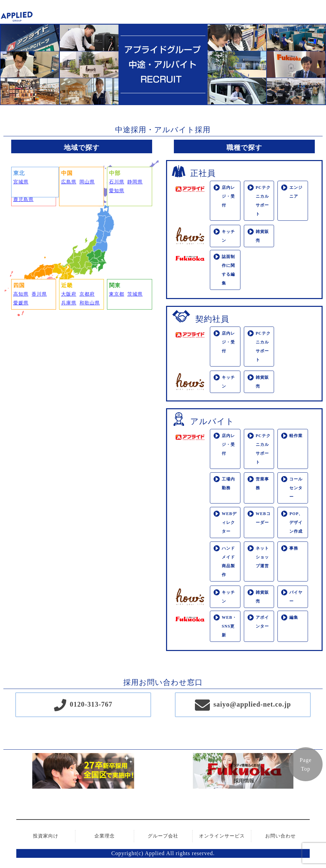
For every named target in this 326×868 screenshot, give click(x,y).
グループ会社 (163, 836)
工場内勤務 (228, 484)
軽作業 (296, 436)
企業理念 (105, 836)
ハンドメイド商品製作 (228, 561)
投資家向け (46, 836)
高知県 (21, 294)
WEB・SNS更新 (229, 626)
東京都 (117, 294)
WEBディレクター (229, 522)
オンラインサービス (222, 836)
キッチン (228, 236)
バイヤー (296, 597)
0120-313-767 (91, 704)
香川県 (39, 294)
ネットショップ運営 (262, 557)
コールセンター (296, 488)
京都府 (87, 294)
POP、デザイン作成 (296, 522)
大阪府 (69, 294)
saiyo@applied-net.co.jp (252, 704)
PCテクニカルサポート (263, 201)
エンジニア (296, 192)
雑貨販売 (262, 236)
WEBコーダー (263, 518)
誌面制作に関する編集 (228, 270)
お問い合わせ (280, 836)
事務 (294, 548)
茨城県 (135, 294)
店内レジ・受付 (228, 196)
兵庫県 (69, 303)
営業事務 (262, 484)
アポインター (262, 622)
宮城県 (21, 182)
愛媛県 (21, 303)
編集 (294, 617)
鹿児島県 (23, 200)
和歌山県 (90, 303)
